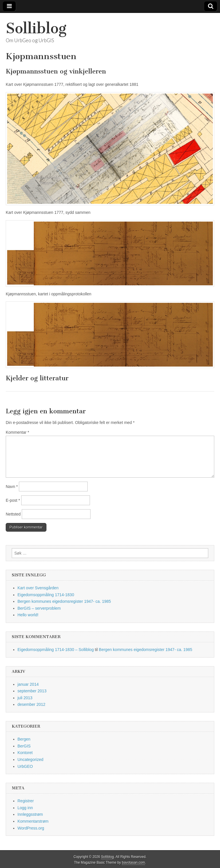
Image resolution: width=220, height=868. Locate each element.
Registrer (26, 801)
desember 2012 (31, 704)
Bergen (24, 739)
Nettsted (13, 514)
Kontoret (25, 753)
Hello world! (28, 615)
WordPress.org (31, 828)
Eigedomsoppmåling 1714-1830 (46, 595)
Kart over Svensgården (38, 588)
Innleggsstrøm (30, 814)
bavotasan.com (134, 863)
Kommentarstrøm (33, 821)
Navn (12, 487)
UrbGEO (25, 766)
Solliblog (36, 28)
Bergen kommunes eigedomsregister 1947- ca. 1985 (64, 601)
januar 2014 (28, 684)
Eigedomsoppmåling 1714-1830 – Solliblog (56, 650)
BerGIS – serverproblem (39, 608)
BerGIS (24, 746)
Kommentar (17, 432)
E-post (13, 500)
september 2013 (32, 691)
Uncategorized (30, 759)
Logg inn (25, 808)
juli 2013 (25, 698)
